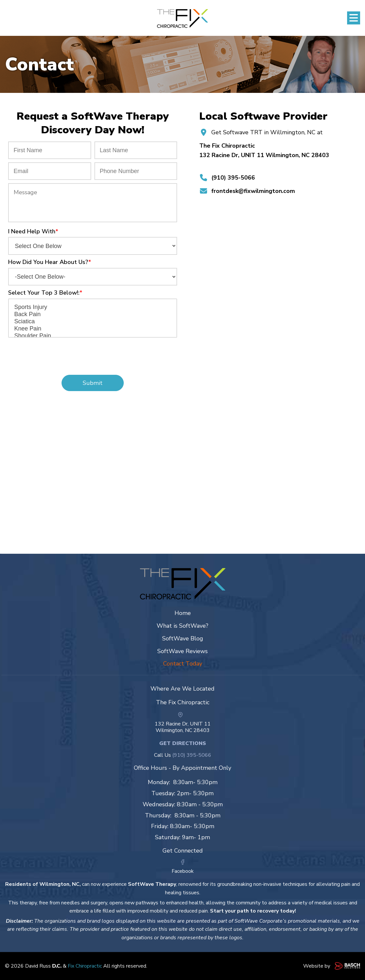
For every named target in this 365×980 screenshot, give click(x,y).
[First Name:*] (50, 150)
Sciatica (93, 322)
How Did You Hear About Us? (50, 262)
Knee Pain (93, 329)
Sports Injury (93, 307)
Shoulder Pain (93, 336)
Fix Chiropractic (85, 966)
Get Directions (183, 743)
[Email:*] (50, 171)
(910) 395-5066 (233, 178)
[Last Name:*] (136, 150)
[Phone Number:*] (136, 171)
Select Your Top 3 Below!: (45, 293)
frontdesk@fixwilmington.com (253, 191)
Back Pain (93, 314)
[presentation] (93, 354)
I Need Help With (33, 231)
